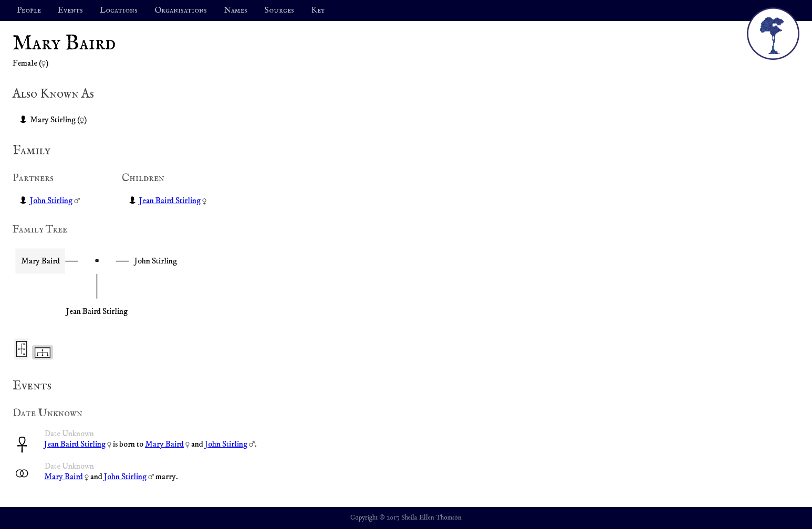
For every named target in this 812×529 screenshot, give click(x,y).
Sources (279, 10)
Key (318, 10)
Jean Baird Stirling (170, 200)
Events (70, 10)
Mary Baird (164, 444)
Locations (119, 10)
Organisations (181, 10)
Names (236, 10)
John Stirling (51, 200)
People (29, 10)
